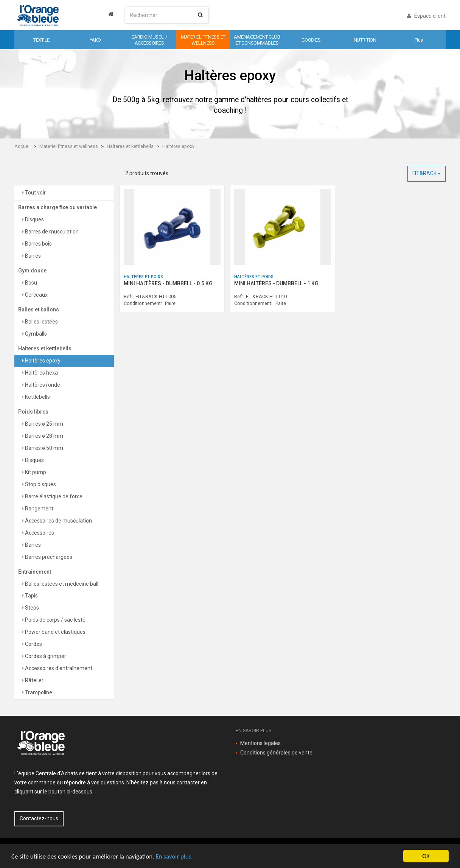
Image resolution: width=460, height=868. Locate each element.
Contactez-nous (39, 818)
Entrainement (35, 572)
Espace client (426, 16)
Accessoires (39, 533)
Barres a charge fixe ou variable (57, 207)
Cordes (33, 644)
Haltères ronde (42, 385)
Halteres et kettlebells (130, 146)
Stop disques (40, 484)
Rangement (39, 509)
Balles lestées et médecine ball (61, 584)
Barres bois (38, 244)
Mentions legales (260, 743)
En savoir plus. (174, 856)
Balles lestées (41, 322)
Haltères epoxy (178, 146)
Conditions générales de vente (276, 753)
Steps (31, 608)
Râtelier (34, 680)
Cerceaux (36, 295)
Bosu (30, 283)
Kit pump (35, 472)
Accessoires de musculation (58, 521)
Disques (34, 219)
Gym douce (32, 271)
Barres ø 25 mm (44, 424)
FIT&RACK (427, 173)
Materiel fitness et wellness (69, 146)
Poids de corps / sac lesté (55, 620)
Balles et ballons (39, 310)
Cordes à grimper (45, 656)
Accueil (23, 146)
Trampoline (38, 692)
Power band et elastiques (55, 632)
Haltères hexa (41, 373)
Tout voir (35, 193)
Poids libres (33, 412)
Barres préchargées (48, 557)
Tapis (31, 596)
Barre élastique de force (53, 496)
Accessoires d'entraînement (58, 668)
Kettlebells (37, 397)
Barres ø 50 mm (44, 448)
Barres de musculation (51, 232)
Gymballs (35, 334)
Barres (32, 256)
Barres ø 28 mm (44, 436)
